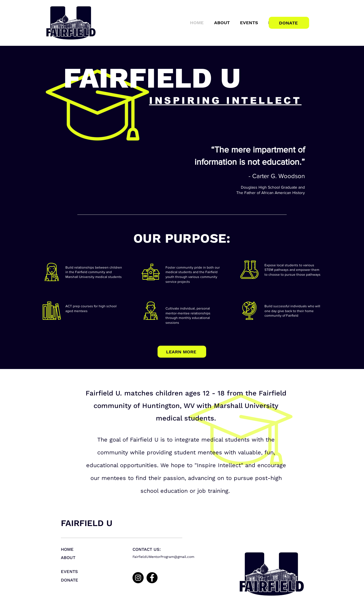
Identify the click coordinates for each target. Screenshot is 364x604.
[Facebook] (152, 578)
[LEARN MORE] (182, 352)
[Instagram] (138, 578)
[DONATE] (289, 23)
